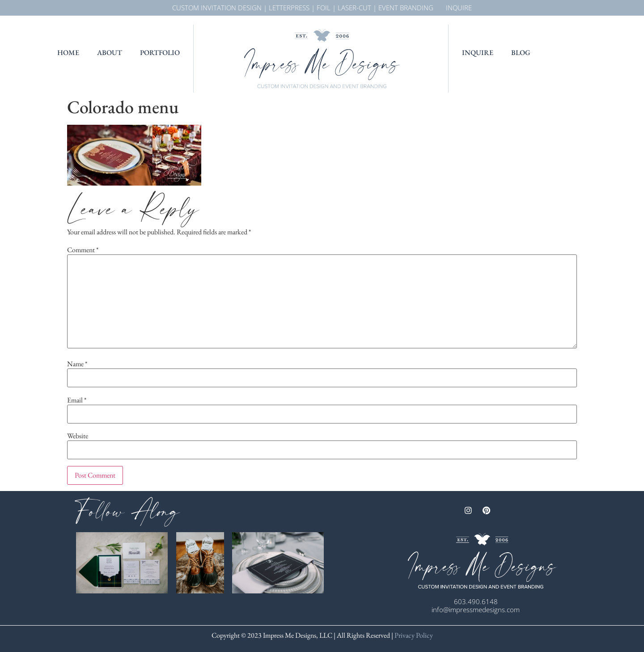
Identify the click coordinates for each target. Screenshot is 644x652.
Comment (83, 250)
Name (77, 364)
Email (77, 400)
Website (78, 436)
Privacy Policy (413, 635)
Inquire (478, 53)
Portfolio (160, 53)
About (110, 53)
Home (68, 53)
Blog (521, 53)
